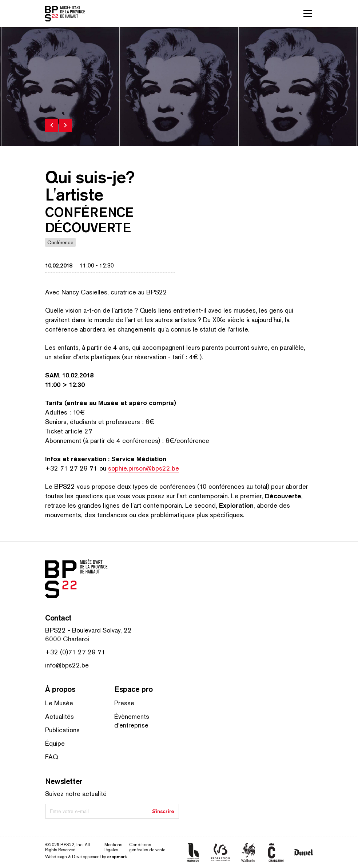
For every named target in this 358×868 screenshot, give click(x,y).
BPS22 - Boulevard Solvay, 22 (88, 630)
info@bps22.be (67, 665)
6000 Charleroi (67, 639)
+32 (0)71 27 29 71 (75, 652)
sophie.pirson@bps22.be (144, 468)
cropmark (117, 857)
